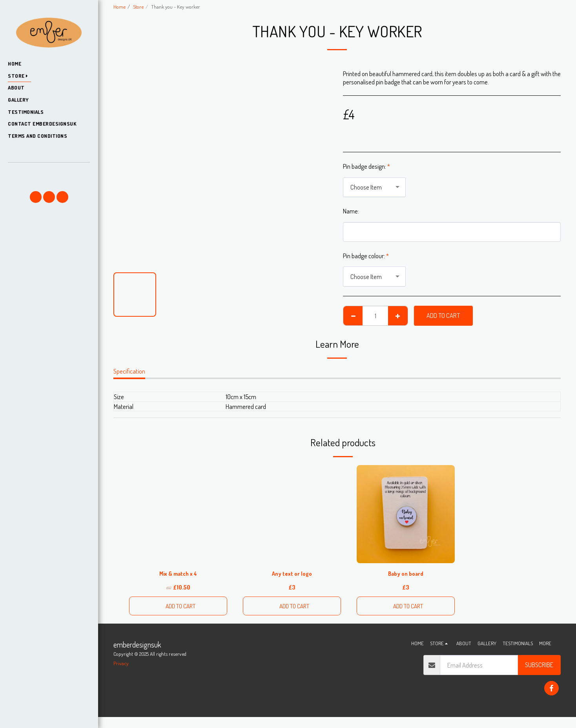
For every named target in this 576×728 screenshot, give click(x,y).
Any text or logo (292, 574)
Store (138, 6)
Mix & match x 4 (178, 574)
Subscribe (539, 668)
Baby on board (406, 574)
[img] (406, 514)
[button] (49, 174)
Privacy (121, 666)
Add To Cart (443, 315)
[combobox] (374, 187)
